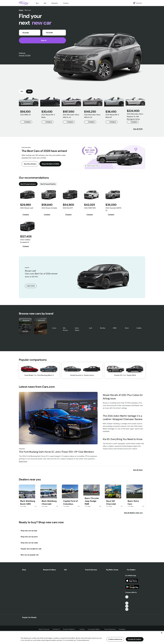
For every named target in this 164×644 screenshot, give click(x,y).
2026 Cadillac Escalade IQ (25, 241)
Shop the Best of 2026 (50, 164)
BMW (115, 328)
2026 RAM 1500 (90, 208)
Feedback (122, 629)
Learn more (31, 286)
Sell (45, 3)
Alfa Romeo (65, 329)
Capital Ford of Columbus (71, 502)
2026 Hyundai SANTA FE (113, 209)
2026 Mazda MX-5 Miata (48, 116)
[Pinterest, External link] (127, 609)
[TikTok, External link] (127, 597)
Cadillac (139, 328)
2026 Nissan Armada (49, 208)
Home (21, 10)
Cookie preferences (115, 639)
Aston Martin (77, 329)
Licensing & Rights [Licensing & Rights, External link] (95, 629)
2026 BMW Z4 (25, 115)
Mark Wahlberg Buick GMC (28, 502)
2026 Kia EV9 (68, 208)
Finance (66, 3)
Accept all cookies (135, 639)
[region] (82, 637)
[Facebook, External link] (127, 600)
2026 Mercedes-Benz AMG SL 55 (92, 116)
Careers (82, 629)
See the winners (30, 164)
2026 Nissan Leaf (27, 208)
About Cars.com (44, 629)
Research (55, 3)
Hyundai (25, 331)
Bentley (103, 328)
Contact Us (56, 629)
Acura (54, 328)
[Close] (162, 633)
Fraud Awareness (110, 629)
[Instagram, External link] (127, 606)
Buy (37, 3)
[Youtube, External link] (127, 603)
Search (42, 40)
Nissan (41, 331)
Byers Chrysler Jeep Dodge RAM (92, 501)
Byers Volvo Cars (133, 502)
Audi (91, 328)
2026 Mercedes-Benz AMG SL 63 (71, 116)
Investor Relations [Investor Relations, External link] (70, 629)
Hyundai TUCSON (25, 55)
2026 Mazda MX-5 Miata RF (112, 116)
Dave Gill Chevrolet (111, 502)
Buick (127, 328)
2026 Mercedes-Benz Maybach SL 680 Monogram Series (135, 116)
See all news (139, 470)
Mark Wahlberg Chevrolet (49, 502)
